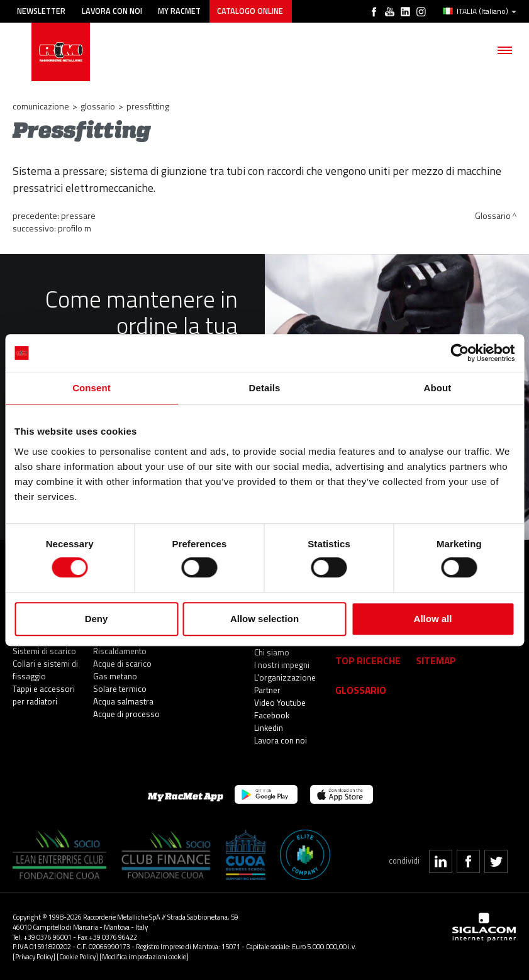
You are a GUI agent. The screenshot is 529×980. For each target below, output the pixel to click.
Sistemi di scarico (44, 651)
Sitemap (436, 660)
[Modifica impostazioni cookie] (144, 956)
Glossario (98, 106)
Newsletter (41, 11)
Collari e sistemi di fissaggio (45, 670)
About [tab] (438, 388)
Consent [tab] (92, 388)
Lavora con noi (112, 11)
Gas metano (115, 676)
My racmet (180, 11)
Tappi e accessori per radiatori (44, 695)
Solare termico (120, 689)
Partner (267, 690)
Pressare (78, 215)
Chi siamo (272, 652)
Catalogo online (251, 11)
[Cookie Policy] (77, 956)
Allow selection (264, 619)
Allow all (433, 619)
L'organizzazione (285, 677)
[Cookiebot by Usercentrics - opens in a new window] (459, 353)
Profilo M (75, 228)
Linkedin (269, 728)
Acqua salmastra (123, 701)
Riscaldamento (120, 651)
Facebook (272, 715)
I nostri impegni (282, 665)
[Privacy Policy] (34, 956)
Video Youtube (280, 703)
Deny (97, 619)
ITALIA (480, 11)
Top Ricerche (368, 660)
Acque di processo (126, 714)
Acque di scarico (122, 664)
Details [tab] (265, 388)
